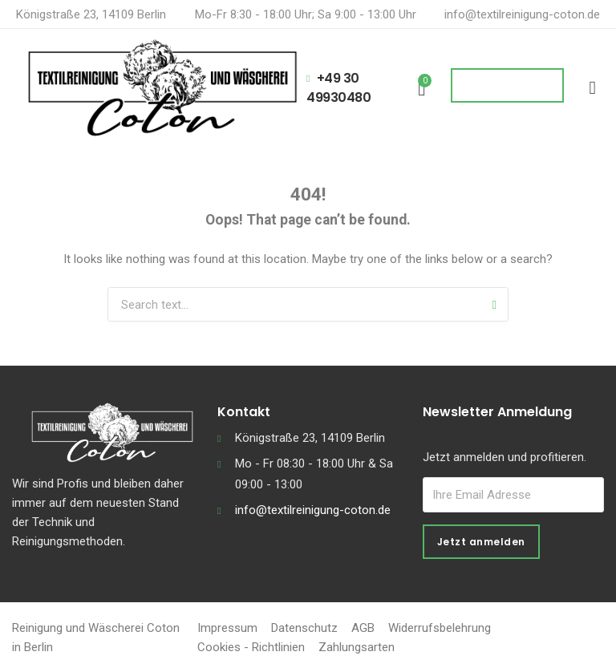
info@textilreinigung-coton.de (522, 14)
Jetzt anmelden (481, 542)
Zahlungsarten (357, 647)
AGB (363, 628)
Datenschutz (304, 628)
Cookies (219, 647)
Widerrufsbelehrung (440, 628)
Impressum (227, 628)
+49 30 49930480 (338, 88)
